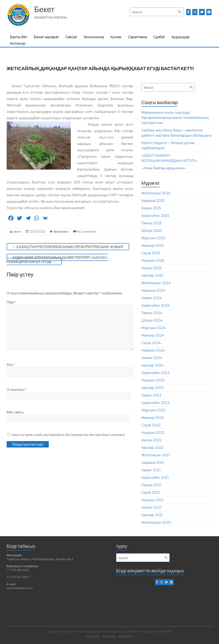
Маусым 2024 (153, 328)
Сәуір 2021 (151, 493)
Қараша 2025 (153, 201)
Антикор (18, 44)
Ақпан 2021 (151, 507)
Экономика (94, 37)
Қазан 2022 (151, 395)
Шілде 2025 (152, 231)
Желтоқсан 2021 (156, 455)
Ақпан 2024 (152, 358)
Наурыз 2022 (153, 433)
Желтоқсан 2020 (156, 522)
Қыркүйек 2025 (155, 216)
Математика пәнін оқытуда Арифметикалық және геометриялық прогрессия (175, 118)
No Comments (86, 231)
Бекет (44, 9)
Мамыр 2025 (153, 246)
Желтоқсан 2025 (156, 193)
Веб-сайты (15, 412)
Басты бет (18, 37)
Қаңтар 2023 (152, 388)
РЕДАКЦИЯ (92, 637)
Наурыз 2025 (153, 261)
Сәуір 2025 (151, 253)
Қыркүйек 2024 (155, 305)
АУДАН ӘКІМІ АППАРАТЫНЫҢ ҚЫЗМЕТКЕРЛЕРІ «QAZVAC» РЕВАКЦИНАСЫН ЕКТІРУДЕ (57, 259)
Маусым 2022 (153, 410)
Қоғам (116, 37)
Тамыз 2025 (152, 223)
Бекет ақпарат (46, 37)
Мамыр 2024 (153, 335)
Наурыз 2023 (153, 380)
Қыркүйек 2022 (155, 403)
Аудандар (180, 37)
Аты (11, 364)
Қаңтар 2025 (152, 275)
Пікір (11, 302)
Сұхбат (159, 37)
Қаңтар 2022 (152, 448)
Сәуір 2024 (151, 343)
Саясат (71, 37)
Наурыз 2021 (152, 500)
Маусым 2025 (153, 238)
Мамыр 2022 (153, 418)
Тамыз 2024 (152, 313)
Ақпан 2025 (152, 268)
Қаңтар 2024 (152, 365)
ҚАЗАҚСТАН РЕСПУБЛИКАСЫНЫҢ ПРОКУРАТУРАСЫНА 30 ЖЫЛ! (68, 247)
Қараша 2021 (153, 463)
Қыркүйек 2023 (155, 373)
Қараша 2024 (153, 290)
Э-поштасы (16, 389)
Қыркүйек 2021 (155, 478)
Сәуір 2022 (151, 425)
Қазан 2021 (151, 470)
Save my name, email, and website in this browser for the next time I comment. (69, 435)
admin (17, 231)
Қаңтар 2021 (152, 515)
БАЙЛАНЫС (126, 637)
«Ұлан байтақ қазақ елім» (164, 168)
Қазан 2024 (151, 298)
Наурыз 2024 (153, 350)
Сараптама (137, 37)
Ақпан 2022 (152, 440)
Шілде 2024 (152, 320)
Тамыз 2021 (151, 485)
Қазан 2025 (151, 208)
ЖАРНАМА (109, 637)
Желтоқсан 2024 (156, 283)
